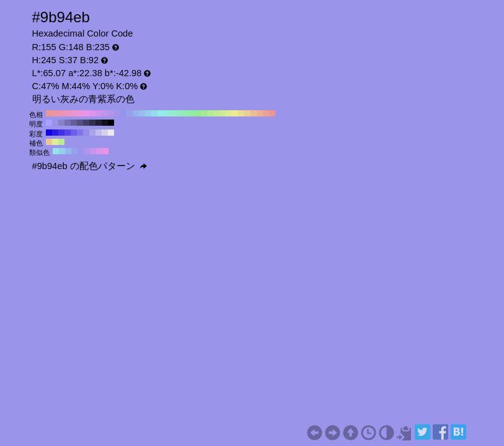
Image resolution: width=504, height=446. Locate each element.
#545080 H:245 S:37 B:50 (80, 123)
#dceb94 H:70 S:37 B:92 (229, 113)
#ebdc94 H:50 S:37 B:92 (241, 113)
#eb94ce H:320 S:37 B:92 (74, 113)
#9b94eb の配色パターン (90, 166)
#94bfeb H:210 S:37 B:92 (142, 113)
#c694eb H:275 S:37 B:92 (93, 151)
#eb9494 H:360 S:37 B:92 (49, 113)
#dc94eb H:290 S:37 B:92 (92, 113)
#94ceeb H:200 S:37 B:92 (148, 113)
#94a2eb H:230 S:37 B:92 (130, 113)
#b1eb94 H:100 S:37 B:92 (210, 113)
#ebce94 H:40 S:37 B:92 (247, 113)
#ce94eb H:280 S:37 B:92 (99, 113)
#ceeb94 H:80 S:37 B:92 (223, 113)
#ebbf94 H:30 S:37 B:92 (254, 113)
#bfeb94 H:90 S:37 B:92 (216, 113)
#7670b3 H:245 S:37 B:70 (68, 123)
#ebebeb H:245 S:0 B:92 (111, 133)
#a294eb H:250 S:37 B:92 (117, 113)
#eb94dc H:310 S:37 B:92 (80, 113)
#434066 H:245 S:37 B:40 (86, 123)
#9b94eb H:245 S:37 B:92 (81, 151)
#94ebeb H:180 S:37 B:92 (161, 113)
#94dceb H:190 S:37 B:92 (154, 113)
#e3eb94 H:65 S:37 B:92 (55, 142)
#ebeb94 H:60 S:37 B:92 (235, 113)
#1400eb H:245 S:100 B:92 (49, 133)
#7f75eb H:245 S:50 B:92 (80, 133)
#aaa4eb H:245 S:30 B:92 (92, 133)
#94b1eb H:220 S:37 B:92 (136, 113)
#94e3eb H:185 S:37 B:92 (56, 151)
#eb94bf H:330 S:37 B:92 (68, 113)
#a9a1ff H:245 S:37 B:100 (49, 123)
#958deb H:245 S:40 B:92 (86, 133)
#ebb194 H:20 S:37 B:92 (260, 113)
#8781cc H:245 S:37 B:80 (61, 123)
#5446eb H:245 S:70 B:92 (68, 133)
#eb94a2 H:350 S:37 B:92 (55, 113)
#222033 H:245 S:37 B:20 (99, 123)
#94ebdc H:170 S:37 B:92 (167, 113)
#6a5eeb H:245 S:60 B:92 (74, 133)
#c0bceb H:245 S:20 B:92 (99, 133)
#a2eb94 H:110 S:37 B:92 (204, 113)
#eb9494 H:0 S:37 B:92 (272, 113)
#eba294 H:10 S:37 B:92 (266, 113)
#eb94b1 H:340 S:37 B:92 (61, 113)
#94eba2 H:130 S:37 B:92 (192, 113)
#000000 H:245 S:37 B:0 (111, 123)
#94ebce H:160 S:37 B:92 (173, 113)
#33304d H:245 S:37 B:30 (92, 123)
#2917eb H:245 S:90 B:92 (55, 133)
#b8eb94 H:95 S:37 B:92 (61, 142)
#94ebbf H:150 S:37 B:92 (179, 113)
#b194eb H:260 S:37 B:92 (111, 113)
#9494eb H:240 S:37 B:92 (123, 113)
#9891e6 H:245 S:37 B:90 (55, 123)
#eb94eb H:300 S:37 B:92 (86, 113)
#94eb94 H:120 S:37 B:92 (198, 113)
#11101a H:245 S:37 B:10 (105, 123)
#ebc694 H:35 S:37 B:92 (49, 142)
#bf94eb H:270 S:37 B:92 (105, 113)
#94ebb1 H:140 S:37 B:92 (185, 113)
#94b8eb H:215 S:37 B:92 (68, 151)
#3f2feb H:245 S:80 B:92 (61, 133)
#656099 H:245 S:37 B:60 (74, 123)
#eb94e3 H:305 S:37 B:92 (105, 151)
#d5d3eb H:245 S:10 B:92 (105, 133)
